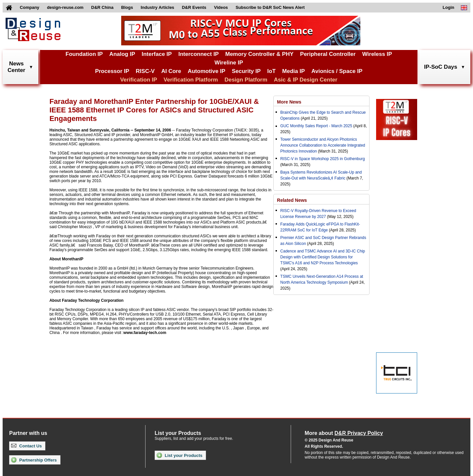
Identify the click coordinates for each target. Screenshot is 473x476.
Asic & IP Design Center (306, 80)
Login (449, 7)
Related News (292, 200)
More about (344, 433)
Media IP (293, 71)
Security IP (246, 71)
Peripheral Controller (328, 54)
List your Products (180, 455)
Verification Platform (191, 80)
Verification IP (139, 80)
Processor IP (112, 71)
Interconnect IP (199, 54)
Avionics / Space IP (337, 71)
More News (289, 102)
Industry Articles (157, 7)
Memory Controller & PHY (259, 54)
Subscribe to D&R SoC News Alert (270, 7)
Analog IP (122, 54)
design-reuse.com (65, 7)
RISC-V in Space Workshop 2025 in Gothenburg (322, 159)
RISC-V (145, 71)
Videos (221, 7)
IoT (272, 71)
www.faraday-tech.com (145, 333)
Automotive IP (206, 71)
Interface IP (157, 54)
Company (29, 7)
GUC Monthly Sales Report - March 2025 (316, 126)
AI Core (171, 71)
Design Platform (246, 80)
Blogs (127, 7)
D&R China (102, 7)
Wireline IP (229, 63)
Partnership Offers (34, 460)
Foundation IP (84, 54)
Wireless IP (377, 54)
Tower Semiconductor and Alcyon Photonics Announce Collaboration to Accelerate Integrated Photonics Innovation (323, 145)
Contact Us (26, 446)
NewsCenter (16, 67)
